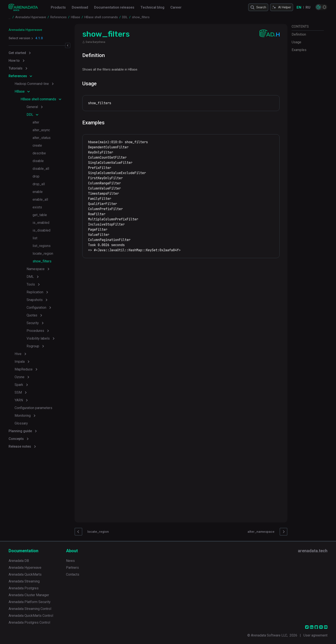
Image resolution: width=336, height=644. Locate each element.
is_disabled (41, 230)
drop (36, 176)
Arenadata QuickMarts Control (31, 616)
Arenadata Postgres (24, 588)
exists (37, 207)
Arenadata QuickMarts (25, 574)
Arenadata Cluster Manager (29, 595)
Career (176, 7)
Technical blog (152, 7)
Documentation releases (114, 7)
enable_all (40, 199)
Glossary (21, 423)
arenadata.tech (313, 551)
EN (299, 7)
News (70, 561)
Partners (72, 568)
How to (14, 61)
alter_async (41, 130)
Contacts (73, 574)
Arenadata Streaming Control (30, 609)
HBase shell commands (38, 99)
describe (39, 153)
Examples (299, 50)
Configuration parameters (33, 408)
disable (38, 161)
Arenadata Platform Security (30, 602)
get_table (40, 215)
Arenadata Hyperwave (25, 30)
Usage (296, 42)
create (37, 145)
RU (308, 7)
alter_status (42, 138)
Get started (17, 53)
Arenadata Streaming (24, 581)
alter (36, 122)
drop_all (39, 184)
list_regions (42, 246)
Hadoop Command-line (32, 84)
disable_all (41, 169)
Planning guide (20, 431)
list (35, 238)
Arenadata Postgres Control (29, 622)
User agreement (315, 635)
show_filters (42, 261)
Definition (299, 34)
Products (58, 7)
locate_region (43, 254)
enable (38, 192)
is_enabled (41, 223)
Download (80, 7)
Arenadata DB (19, 561)
